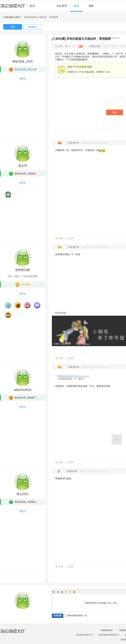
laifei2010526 (23, 390)
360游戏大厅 (16, 633)
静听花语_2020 (23, 62)
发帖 (91, 6)
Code (70, 592)
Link (62, 592)
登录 (76, 72)
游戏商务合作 (107, 630)
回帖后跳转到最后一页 (76, 616)
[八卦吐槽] (59, 39)
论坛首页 (62, 6)
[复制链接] (115, 38)
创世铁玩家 (23, 270)
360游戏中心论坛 (19, 7)
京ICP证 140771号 (84, 635)
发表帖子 (33, 27)
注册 (108, 72)
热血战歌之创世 (12, 17)
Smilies (74, 592)
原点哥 (23, 166)
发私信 (23, 79)
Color (58, 592)
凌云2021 (23, 494)
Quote (66, 592)
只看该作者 (94, 46)
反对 (71, 238)
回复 (13, 27)
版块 (76, 6)
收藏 (115, 112)
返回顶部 (117, 439)
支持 (61, 238)
